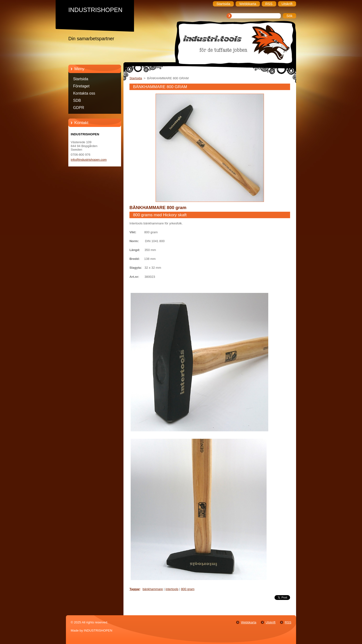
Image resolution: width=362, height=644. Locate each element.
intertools (172, 589)
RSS (288, 622)
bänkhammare (153, 589)
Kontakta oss (84, 93)
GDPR (79, 108)
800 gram (188, 589)
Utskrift (271, 622)
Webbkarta (249, 622)
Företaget (81, 86)
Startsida (81, 79)
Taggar (135, 589)
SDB (77, 100)
